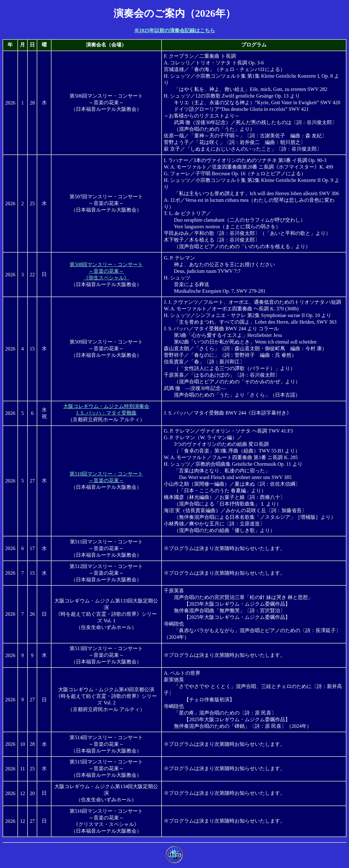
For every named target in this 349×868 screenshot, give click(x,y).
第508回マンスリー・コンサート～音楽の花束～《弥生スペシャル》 (106, 271)
